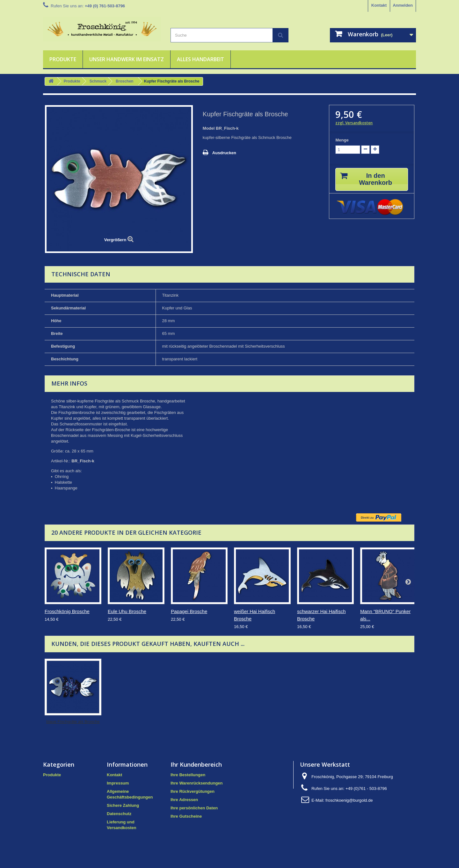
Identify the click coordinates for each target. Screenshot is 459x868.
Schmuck (98, 81)
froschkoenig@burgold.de (349, 800)
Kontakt (379, 5)
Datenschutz (119, 814)
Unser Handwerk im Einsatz (127, 59)
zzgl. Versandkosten (354, 123)
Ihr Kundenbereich (196, 764)
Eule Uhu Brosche (127, 611)
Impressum (118, 783)
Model (209, 128)
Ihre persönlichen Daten (194, 808)
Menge (342, 140)
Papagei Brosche (189, 611)
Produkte (63, 59)
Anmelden (403, 5)
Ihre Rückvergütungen (193, 791)
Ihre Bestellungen (188, 775)
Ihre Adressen (184, 800)
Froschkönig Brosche (67, 611)
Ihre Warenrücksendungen (197, 783)
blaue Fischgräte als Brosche (73, 722)
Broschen (124, 81)
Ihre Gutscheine (186, 816)
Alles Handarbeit (200, 59)
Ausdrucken (224, 153)
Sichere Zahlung (123, 805)
